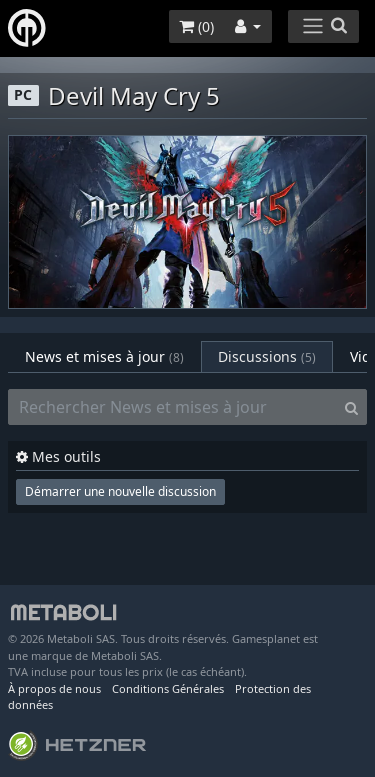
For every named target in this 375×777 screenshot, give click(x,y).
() (196, 26)
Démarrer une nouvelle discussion (120, 491)
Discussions (267, 356)
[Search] (351, 407)
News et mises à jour (104, 356)
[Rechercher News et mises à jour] (172, 407)
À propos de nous (54, 688)
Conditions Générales (168, 688)
